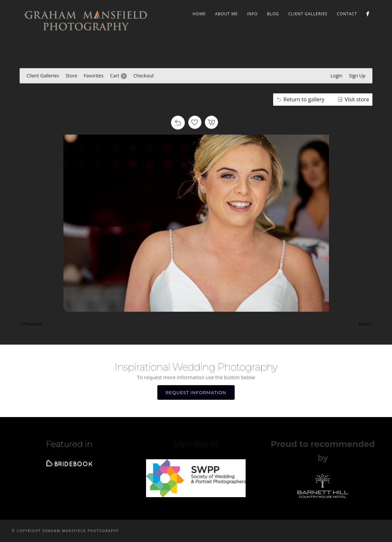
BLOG (273, 14)
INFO (253, 14)
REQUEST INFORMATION (196, 392)
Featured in (69, 444)
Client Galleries (308, 14)
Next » (366, 324)
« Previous (31, 324)
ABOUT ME (227, 14)
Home (199, 14)
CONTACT (347, 14)
